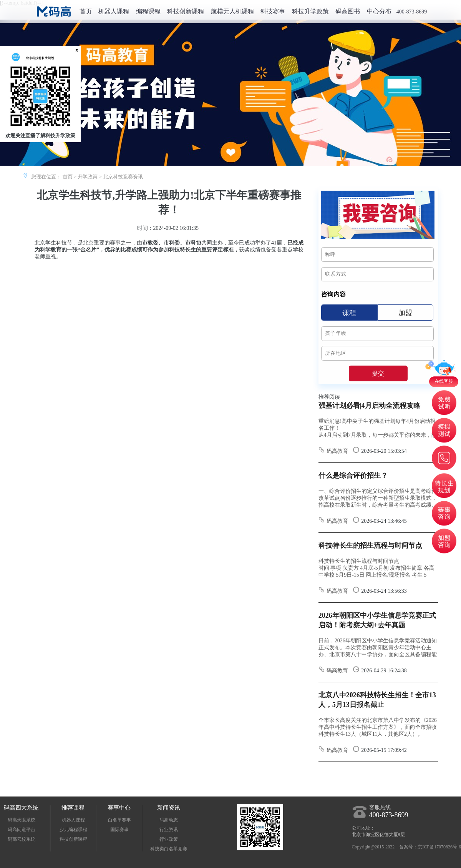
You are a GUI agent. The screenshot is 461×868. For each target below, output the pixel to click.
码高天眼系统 (22, 820)
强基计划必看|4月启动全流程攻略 (369, 406)
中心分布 (379, 11)
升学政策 (88, 177)
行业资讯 (169, 830)
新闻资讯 (169, 808)
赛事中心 (119, 808)
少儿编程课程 (73, 830)
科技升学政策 (310, 11)
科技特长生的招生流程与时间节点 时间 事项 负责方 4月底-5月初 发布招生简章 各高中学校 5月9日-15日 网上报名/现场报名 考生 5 (376, 568)
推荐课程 (73, 808)
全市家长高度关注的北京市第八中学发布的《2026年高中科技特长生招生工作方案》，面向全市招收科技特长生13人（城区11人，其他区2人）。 (378, 727)
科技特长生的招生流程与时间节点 (370, 545)
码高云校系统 (22, 839)
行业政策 (169, 839)
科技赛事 (273, 11)
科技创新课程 (186, 11)
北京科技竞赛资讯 (123, 177)
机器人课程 (114, 11)
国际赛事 (119, 830)
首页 (86, 11)
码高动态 (169, 820)
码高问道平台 (22, 830)
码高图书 (348, 11)
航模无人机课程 (232, 11)
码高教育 (333, 451)
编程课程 (148, 11)
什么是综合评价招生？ (353, 476)
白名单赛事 (119, 820)
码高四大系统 (21, 808)
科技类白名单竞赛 (169, 849)
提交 (378, 374)
